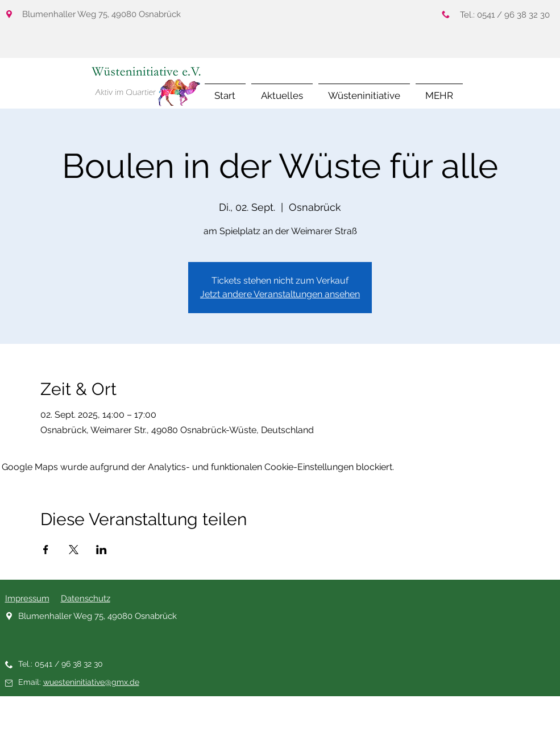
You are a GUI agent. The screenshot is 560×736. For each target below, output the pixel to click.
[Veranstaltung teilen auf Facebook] (46, 550)
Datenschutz (86, 598)
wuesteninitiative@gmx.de (91, 682)
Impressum (27, 598)
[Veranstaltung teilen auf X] (74, 550)
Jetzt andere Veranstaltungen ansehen (280, 294)
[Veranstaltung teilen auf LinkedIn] (101, 550)
